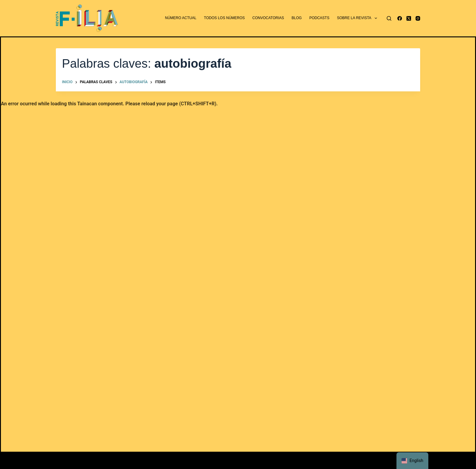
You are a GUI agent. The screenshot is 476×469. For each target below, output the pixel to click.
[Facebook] (400, 18)
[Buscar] (389, 18)
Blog (297, 18)
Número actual (181, 18)
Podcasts (319, 18)
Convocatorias (268, 18)
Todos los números (224, 18)
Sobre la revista (358, 18)
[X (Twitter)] (409, 18)
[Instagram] (418, 18)
